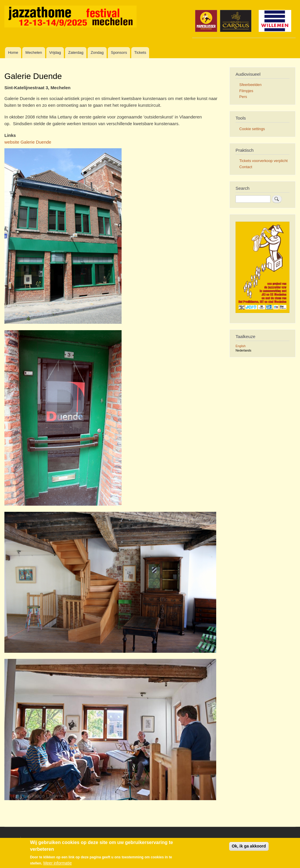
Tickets (140, 52)
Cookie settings (252, 129)
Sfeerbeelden (250, 85)
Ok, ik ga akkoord (249, 846)
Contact (246, 167)
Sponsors (119, 52)
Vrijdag (55, 52)
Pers (243, 97)
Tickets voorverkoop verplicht (264, 161)
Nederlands (243, 350)
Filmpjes (246, 91)
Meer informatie (58, 863)
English (241, 346)
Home (13, 52)
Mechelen (34, 52)
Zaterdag (76, 52)
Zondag (97, 52)
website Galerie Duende (28, 142)
